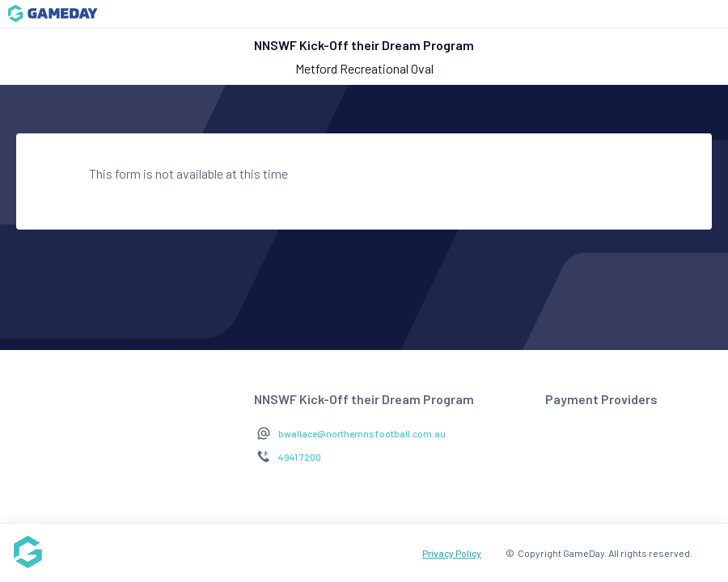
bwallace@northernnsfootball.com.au (362, 433)
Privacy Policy (452, 553)
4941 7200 (300, 457)
